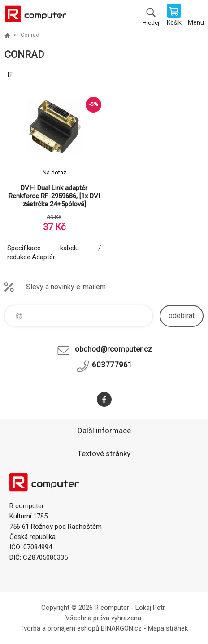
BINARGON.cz (121, 628)
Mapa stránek (168, 628)
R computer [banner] (35, 16)
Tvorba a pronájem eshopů (60, 628)
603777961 (112, 365)
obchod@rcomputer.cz (113, 349)
